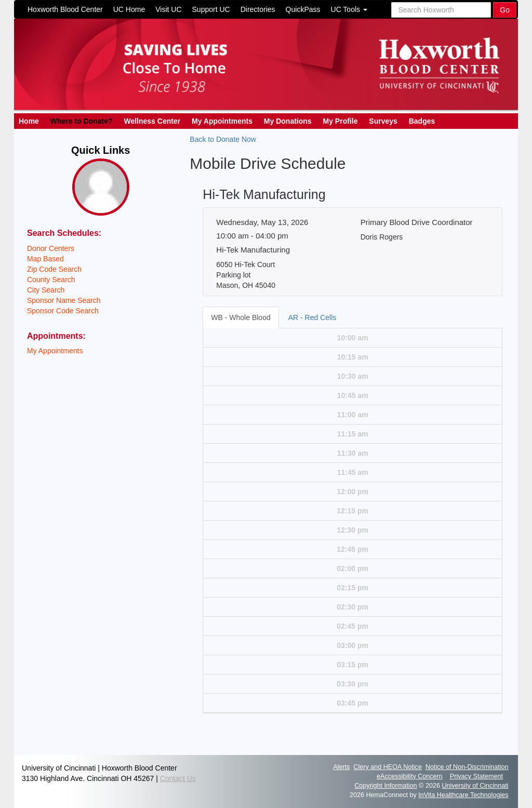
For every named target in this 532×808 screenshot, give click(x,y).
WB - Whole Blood (241, 317)
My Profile (341, 121)
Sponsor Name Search (64, 300)
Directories (258, 9)
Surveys (383, 121)
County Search (51, 280)
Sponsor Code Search (63, 311)
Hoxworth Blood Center (65, 9)
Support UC (211, 9)
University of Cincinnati (475, 786)
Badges (422, 121)
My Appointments (222, 121)
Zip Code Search (54, 269)
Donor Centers (51, 248)
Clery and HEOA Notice (388, 767)
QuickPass (303, 9)
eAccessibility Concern (410, 776)
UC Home (129, 9)
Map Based (45, 259)
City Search (46, 290)
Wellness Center (152, 121)
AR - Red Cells (312, 317)
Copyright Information (385, 786)
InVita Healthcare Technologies (463, 795)
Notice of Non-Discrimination (467, 767)
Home (29, 121)
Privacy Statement (476, 776)
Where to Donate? (82, 121)
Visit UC (168, 9)
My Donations (288, 121)
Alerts (341, 767)
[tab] (241, 317)
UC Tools (349, 9)
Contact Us (178, 778)
